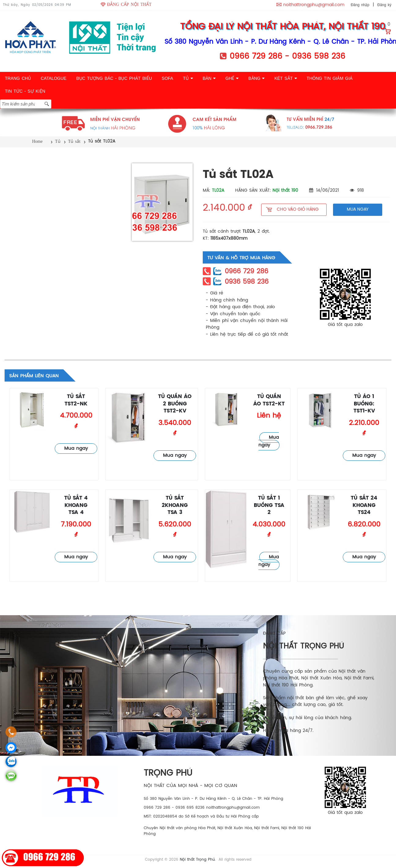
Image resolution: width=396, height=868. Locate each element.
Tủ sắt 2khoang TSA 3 (175, 505)
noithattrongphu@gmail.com (314, 5)
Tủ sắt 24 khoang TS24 (364, 505)
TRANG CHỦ (18, 78)
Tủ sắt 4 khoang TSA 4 (76, 505)
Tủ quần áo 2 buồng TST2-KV (175, 404)
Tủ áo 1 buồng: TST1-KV (364, 404)
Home (37, 141)
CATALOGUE (54, 78)
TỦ (188, 78)
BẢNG (256, 78)
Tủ (58, 141)
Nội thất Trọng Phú (197, 860)
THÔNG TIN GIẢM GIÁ (330, 78)
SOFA (167, 78)
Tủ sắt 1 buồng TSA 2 (269, 505)
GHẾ (232, 78)
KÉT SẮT (285, 78)
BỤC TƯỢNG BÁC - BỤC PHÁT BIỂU (114, 78)
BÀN (209, 78)
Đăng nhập (360, 5)
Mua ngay (76, 449)
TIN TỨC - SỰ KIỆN (25, 91)
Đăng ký (384, 5)
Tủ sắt (74, 141)
